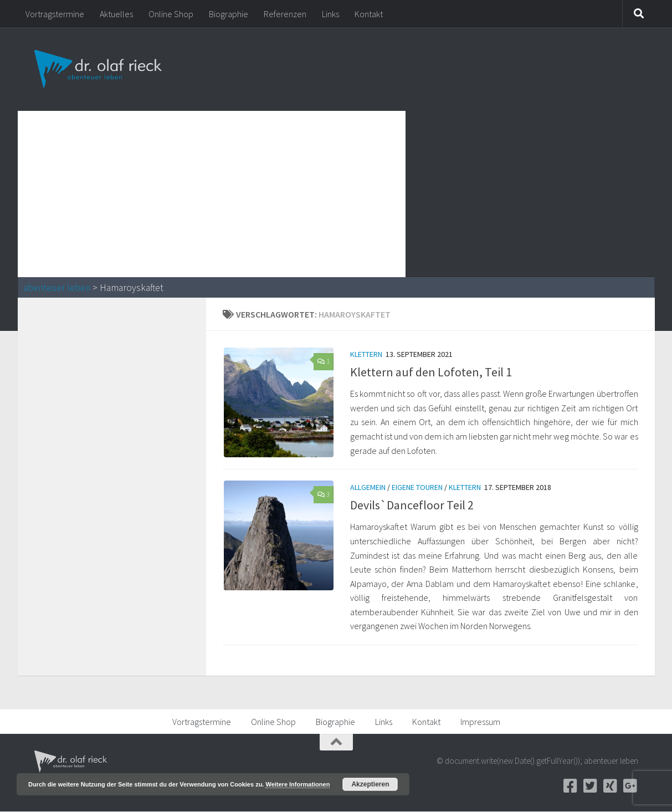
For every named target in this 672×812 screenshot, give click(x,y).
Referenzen (285, 14)
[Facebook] (571, 787)
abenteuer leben (57, 288)
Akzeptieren (370, 784)
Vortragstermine (55, 14)
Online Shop (171, 14)
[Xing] (611, 787)
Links (330, 14)
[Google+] (630, 787)
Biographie (229, 14)
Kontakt (369, 14)
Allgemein (368, 488)
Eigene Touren (417, 488)
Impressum (480, 722)
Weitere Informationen (297, 784)
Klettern (366, 354)
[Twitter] (591, 787)
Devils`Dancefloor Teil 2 (412, 505)
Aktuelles (116, 14)
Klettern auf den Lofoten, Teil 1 (431, 372)
